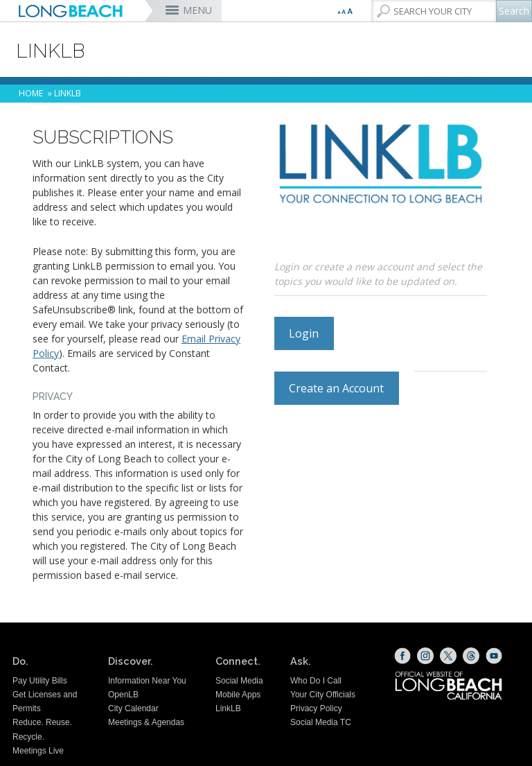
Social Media (239, 681)
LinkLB (228, 708)
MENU (197, 10)
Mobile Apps (238, 695)
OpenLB (123, 695)
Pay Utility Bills (40, 681)
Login (304, 333)
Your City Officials (323, 695)
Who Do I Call (316, 681)
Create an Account (336, 388)
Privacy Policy (316, 708)
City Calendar (133, 708)
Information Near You (147, 681)
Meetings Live (38, 751)
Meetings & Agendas (146, 722)
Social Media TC (321, 722)
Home (31, 93)
